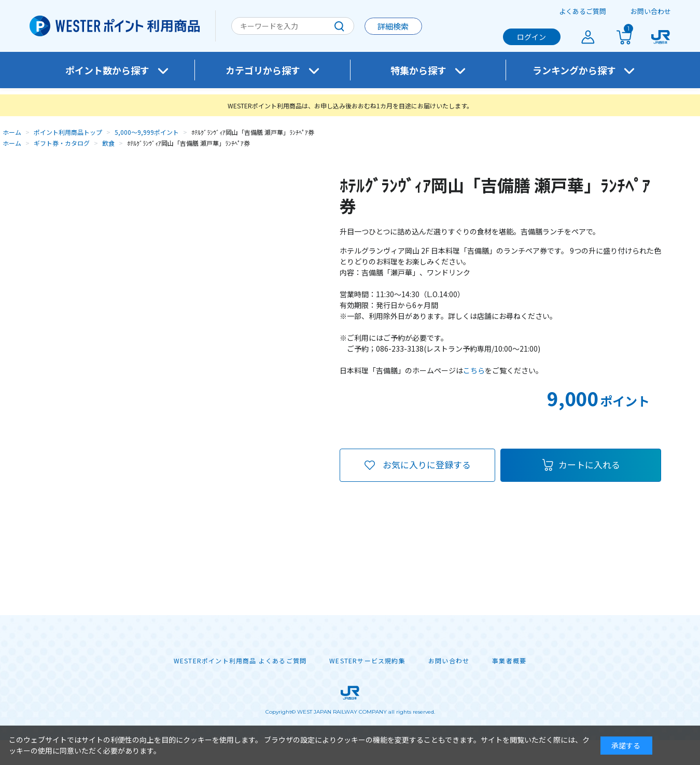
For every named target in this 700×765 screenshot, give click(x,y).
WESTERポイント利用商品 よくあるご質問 (240, 661)
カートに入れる (589, 464)
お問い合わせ (651, 11)
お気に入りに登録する (427, 464)
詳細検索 (393, 26)
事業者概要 (509, 661)
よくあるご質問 (583, 11)
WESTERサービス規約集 (367, 661)
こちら (474, 370)
